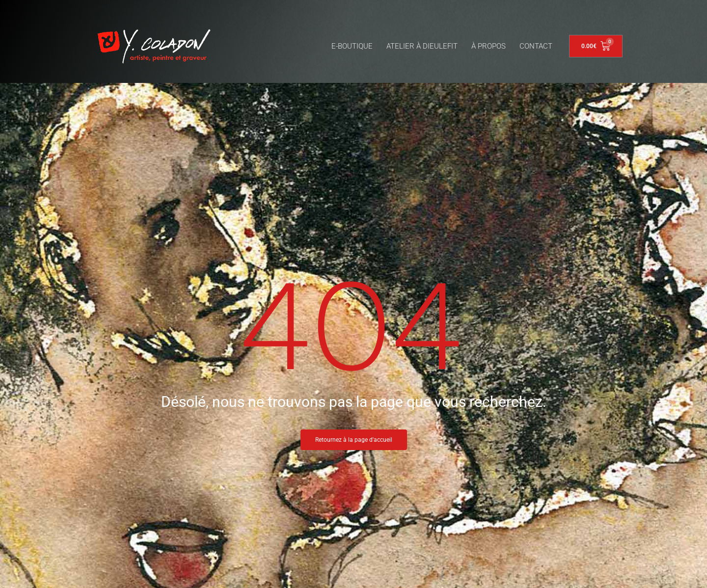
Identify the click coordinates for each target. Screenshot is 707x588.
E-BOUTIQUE (352, 46)
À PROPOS (489, 46)
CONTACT (536, 46)
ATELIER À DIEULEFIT (422, 46)
